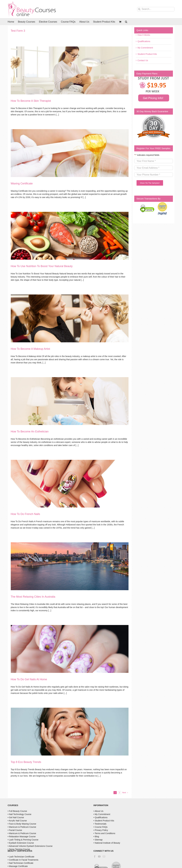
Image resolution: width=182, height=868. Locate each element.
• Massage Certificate (18, 866)
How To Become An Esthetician (30, 432)
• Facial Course (15, 830)
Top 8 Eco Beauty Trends (26, 762)
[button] (126, 22)
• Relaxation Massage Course (22, 837)
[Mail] (104, 856)
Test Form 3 (18, 31)
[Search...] (156, 9)
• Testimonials (100, 824)
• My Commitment (102, 814)
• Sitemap (98, 840)
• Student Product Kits (104, 821)
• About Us (99, 811)
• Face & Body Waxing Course (22, 824)
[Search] (139, 9)
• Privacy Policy (101, 830)
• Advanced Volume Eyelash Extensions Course (30, 846)
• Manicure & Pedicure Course (22, 827)
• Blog (96, 837)
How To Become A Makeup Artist (30, 349)
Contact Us (143, 60)
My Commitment (145, 48)
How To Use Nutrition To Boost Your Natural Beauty (42, 266)
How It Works (144, 35)
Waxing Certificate (22, 184)
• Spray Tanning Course (19, 849)
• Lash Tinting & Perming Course (23, 840)
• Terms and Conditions (104, 833)
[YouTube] (99, 856)
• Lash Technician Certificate (21, 857)
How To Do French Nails (25, 514)
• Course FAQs (101, 827)
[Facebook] (95, 856)
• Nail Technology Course (20, 814)
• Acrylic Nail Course (17, 821)
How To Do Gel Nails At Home (29, 679)
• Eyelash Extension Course (21, 843)
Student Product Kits (147, 54)
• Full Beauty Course (17, 811)
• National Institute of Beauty (107, 843)
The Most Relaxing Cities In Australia (33, 597)
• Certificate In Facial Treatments (23, 860)
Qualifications (144, 41)
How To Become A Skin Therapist (31, 101)
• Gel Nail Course (16, 817)
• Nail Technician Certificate (21, 863)
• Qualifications (101, 817)
